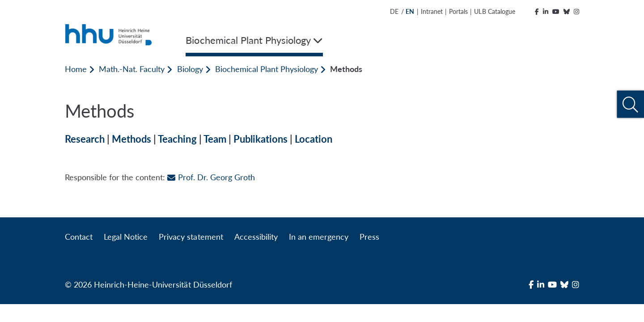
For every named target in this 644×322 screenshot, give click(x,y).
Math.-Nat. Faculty (132, 69)
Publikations (261, 139)
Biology (190, 69)
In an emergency (319, 237)
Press (369, 237)
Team (215, 139)
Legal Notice (126, 237)
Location (314, 139)
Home (76, 69)
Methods (131, 139)
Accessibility (256, 237)
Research (85, 139)
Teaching (177, 139)
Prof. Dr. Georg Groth (211, 177)
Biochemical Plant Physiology (267, 69)
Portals (458, 11)
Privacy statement (191, 237)
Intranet (432, 11)
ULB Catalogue (494, 11)
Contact (79, 237)
